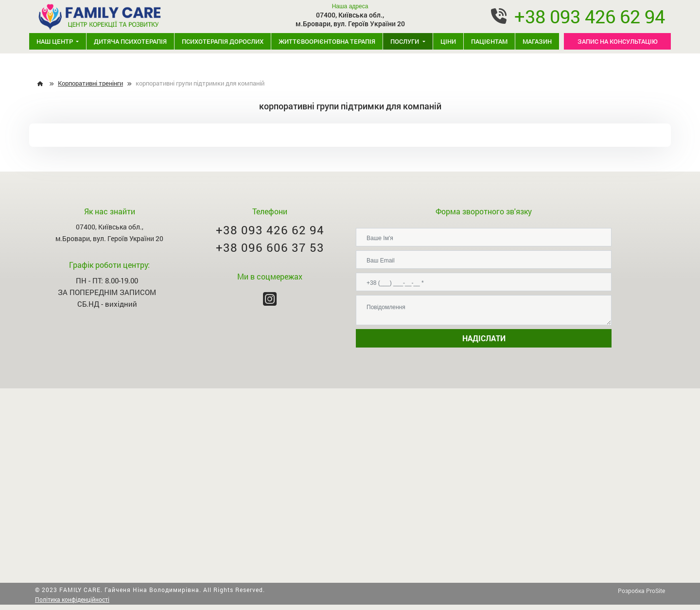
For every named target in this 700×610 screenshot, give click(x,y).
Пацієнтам (489, 41)
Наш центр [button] (55, 41)
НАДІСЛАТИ (484, 338)
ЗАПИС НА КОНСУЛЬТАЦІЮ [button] (618, 41)
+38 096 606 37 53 (270, 247)
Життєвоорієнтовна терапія (327, 41)
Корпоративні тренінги (90, 83)
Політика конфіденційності (72, 599)
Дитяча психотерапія (130, 41)
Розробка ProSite (641, 591)
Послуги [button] (405, 41)
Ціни (448, 41)
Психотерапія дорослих (223, 41)
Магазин (537, 41)
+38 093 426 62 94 (590, 16)
